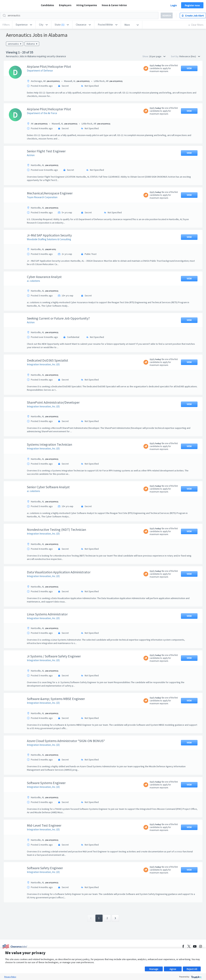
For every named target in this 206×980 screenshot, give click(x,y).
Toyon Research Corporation (42, 197)
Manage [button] (154, 969)
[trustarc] (196, 977)
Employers (65, 5)
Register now (192, 5)
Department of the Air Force (42, 113)
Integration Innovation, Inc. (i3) (43, 364)
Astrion (31, 155)
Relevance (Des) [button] (190, 56)
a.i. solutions (33, 281)
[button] (24, 25)
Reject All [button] (192, 969)
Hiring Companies (87, 5)
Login (174, 5)
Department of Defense (40, 71)
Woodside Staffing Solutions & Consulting (49, 239)
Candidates (47, 5)
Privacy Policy (10, 977)
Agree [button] (173, 969)
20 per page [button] (157, 56)
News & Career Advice (114, 5)
